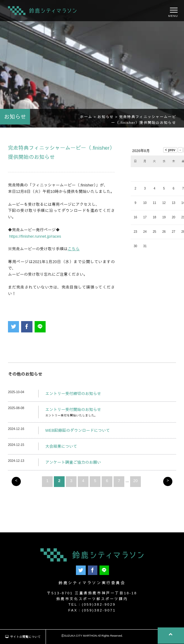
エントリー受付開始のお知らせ (73, 410)
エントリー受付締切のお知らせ (73, 394)
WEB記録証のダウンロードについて (78, 431)
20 (135, 482)
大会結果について (61, 447)
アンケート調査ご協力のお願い (73, 463)
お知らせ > (108, 118)
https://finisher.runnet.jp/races (35, 237)
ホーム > (89, 118)
